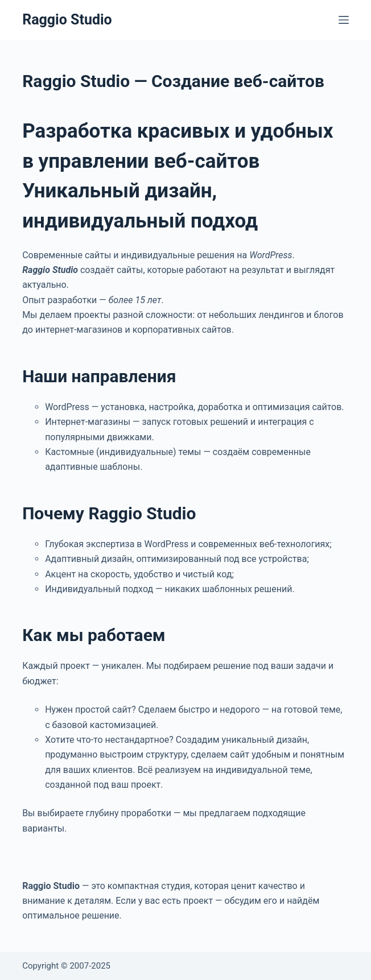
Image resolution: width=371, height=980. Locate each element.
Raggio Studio (67, 20)
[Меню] (344, 20)
